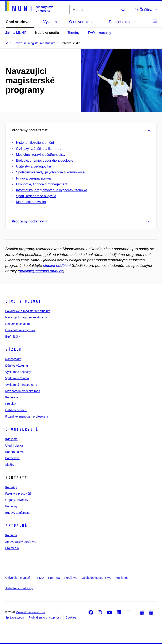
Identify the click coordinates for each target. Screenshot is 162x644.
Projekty (11, 404)
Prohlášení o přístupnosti (45, 617)
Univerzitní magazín (18, 578)
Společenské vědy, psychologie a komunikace (50, 172)
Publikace (12, 397)
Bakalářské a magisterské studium (28, 311)
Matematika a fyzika (31, 202)
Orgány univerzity (17, 500)
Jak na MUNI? (16, 33)
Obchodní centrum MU (97, 578)
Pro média (12, 548)
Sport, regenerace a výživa (36, 196)
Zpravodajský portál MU (21, 542)
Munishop (122, 578)
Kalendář (11, 535)
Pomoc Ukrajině (122, 22)
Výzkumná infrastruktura (21, 385)
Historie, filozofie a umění (35, 143)
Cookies (71, 617)
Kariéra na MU (15, 452)
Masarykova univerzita (30, 612)
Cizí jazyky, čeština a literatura (39, 149)
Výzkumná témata (17, 378)
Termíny (74, 33)
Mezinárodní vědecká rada (23, 391)
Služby (10, 465)
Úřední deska (14, 446)
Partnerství (12, 458)
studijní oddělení (57, 266)
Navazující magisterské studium (26, 317)
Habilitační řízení (16, 410)
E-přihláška (13, 337)
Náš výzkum (13, 359)
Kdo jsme (11, 439)
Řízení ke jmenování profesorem (27, 416)
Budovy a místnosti (18, 513)
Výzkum (13, 349)
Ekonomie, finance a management (42, 184)
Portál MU (71, 578)
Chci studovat (23, 301)
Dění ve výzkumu (17, 366)
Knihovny (11, 506)
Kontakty (11, 487)
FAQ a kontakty (99, 33)
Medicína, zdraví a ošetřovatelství (41, 155)
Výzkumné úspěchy (18, 372)
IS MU (40, 578)
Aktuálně (16, 526)
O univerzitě (22, 429)
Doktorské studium (18, 324)
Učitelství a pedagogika (33, 166)
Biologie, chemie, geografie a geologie (45, 160)
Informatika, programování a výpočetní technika (52, 190)
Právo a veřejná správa (33, 178)
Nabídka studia (47, 33)
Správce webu (15, 617)
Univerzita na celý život (20, 330)
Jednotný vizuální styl (19, 588)
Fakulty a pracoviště (18, 494)
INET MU (54, 578)
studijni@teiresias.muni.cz (41, 271)
